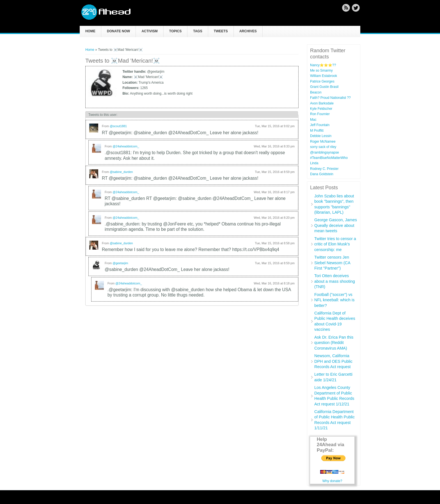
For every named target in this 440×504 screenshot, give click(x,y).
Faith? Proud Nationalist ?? (330, 98)
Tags (198, 31)
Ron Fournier (320, 114)
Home (90, 31)
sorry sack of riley (323, 147)
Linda (314, 163)
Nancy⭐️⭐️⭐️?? (323, 65)
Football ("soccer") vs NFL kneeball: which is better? (334, 300)
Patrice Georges (322, 81)
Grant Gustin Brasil (324, 87)
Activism (149, 31)
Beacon (316, 92)
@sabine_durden (121, 172)
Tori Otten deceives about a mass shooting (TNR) (335, 281)
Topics (175, 31)
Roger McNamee (323, 142)
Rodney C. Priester (324, 169)
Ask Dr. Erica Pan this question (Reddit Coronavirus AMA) (334, 343)
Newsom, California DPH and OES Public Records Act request (333, 361)
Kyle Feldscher (321, 109)
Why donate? (332, 481)
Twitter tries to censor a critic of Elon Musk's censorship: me (335, 244)
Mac (313, 120)
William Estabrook (324, 76)
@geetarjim (120, 263)
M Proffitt (317, 131)
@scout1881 (118, 126)
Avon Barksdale (322, 103)
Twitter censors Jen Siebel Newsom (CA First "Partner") (332, 263)
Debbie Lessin (321, 136)
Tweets (221, 31)
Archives (248, 31)
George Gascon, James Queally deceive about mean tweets (336, 225)
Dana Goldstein (322, 174)
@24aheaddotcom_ (126, 146)
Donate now (118, 31)
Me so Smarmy (321, 70)
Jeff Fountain (320, 125)
